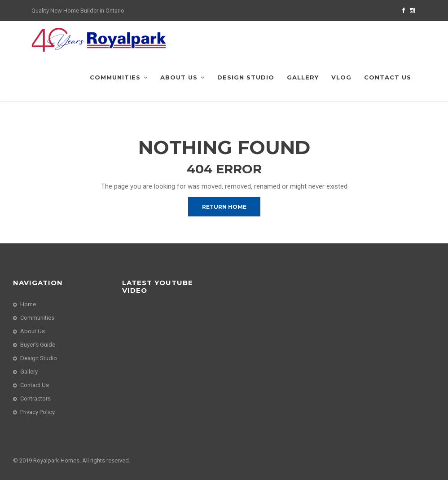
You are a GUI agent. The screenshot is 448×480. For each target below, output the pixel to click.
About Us (182, 77)
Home (28, 304)
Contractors (35, 399)
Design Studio (246, 77)
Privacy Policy (37, 412)
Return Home (224, 207)
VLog (341, 77)
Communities (119, 77)
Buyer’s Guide (38, 345)
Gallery (303, 77)
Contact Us (388, 77)
